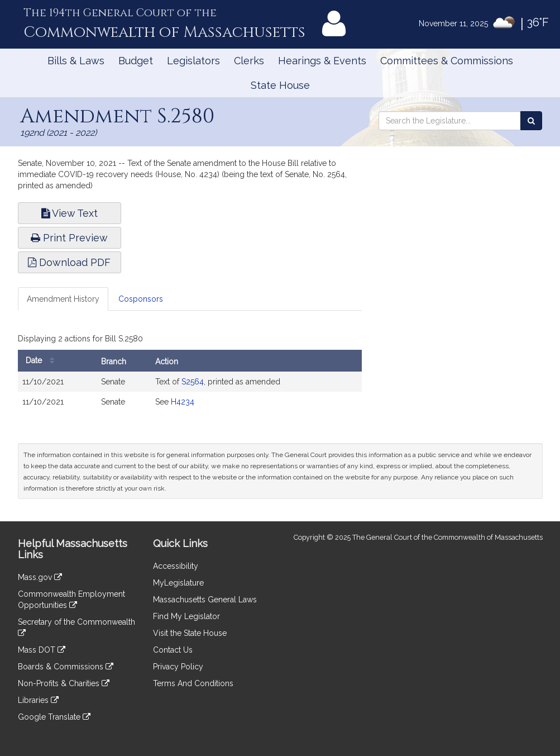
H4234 (183, 402)
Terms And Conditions (193, 683)
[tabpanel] (190, 374)
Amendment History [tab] (63, 299)
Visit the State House (190, 633)
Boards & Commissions (66, 667)
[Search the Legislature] (531, 121)
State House (280, 85)
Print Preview (69, 238)
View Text (70, 213)
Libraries (38, 700)
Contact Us (173, 650)
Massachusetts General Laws (205, 600)
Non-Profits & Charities (64, 683)
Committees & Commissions (447, 61)
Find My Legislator (186, 616)
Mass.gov (40, 577)
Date (43, 361)
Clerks (249, 61)
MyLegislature (178, 583)
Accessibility (176, 566)
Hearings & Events (322, 61)
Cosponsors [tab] (141, 299)
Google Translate (54, 717)
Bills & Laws (76, 61)
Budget (136, 61)
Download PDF (69, 262)
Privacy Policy (178, 667)
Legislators (193, 61)
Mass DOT (42, 650)
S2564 (193, 382)
